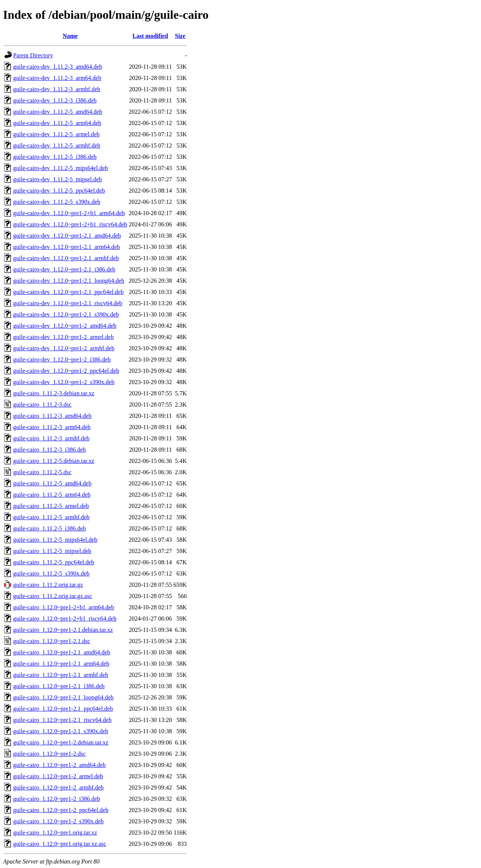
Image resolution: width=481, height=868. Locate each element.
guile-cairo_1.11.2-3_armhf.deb (51, 438)
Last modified (151, 36)
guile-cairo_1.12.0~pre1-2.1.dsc (52, 641)
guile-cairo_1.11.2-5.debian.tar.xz (54, 461)
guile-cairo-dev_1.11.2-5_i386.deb (55, 157)
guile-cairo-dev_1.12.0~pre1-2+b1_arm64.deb (69, 213)
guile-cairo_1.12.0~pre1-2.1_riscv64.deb (62, 720)
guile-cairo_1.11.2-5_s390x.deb (51, 573)
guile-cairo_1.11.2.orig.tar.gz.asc (53, 596)
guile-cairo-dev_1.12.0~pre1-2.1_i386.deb (64, 269)
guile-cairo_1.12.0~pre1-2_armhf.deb (58, 787)
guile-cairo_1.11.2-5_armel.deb (51, 506)
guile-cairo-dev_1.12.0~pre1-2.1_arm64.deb (67, 247)
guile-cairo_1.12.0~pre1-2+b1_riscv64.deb (65, 619)
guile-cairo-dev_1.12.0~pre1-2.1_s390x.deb (66, 314)
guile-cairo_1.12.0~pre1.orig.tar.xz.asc (60, 844)
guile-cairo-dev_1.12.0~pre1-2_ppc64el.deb (66, 371)
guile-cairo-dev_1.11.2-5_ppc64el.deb (59, 191)
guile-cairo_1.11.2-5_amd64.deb (52, 483)
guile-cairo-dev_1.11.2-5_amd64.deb (58, 112)
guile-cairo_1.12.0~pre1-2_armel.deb (58, 776)
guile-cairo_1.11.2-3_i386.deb (50, 450)
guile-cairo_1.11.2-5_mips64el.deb (55, 540)
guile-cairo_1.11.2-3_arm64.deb (52, 427)
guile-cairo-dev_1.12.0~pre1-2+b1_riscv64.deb (70, 224)
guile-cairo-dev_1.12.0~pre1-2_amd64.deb (65, 326)
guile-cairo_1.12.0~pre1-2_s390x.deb (58, 821)
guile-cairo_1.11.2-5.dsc (42, 472)
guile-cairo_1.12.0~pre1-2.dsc (49, 754)
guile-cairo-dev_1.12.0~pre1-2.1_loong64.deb (69, 281)
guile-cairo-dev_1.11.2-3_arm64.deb (57, 78)
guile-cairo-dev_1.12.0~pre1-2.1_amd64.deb (67, 236)
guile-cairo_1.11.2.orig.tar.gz (48, 585)
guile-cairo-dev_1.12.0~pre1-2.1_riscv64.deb (68, 303)
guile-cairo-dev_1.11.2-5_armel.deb (56, 134)
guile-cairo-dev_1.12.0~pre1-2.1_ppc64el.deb (68, 292)
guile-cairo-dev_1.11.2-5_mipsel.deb (57, 179)
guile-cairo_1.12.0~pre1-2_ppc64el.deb (61, 810)
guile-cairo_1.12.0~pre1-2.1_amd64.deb (62, 652)
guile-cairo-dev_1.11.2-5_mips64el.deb (61, 168)
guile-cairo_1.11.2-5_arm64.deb (52, 495)
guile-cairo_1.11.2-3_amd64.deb (52, 416)
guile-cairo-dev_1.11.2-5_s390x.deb (57, 202)
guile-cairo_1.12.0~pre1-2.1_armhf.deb (61, 675)
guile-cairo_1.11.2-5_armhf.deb (51, 517)
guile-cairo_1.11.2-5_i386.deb (50, 528)
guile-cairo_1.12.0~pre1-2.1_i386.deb (59, 686)
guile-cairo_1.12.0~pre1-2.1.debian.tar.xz (63, 630)
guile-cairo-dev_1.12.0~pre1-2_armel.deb (64, 337)
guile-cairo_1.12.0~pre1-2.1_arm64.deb (61, 664)
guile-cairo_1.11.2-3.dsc (42, 405)
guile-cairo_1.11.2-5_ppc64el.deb (54, 562)
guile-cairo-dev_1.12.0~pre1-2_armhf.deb (64, 348)
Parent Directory (33, 55)
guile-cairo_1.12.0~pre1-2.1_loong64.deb (63, 697)
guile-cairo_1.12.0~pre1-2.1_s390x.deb (61, 731)
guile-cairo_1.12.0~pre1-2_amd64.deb (59, 765)
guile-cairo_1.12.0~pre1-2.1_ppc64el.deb (63, 709)
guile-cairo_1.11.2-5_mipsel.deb (52, 551)
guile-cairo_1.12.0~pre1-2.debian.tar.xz (61, 742)
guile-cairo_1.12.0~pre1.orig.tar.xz (55, 833)
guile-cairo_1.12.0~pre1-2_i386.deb (57, 799)
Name (70, 36)
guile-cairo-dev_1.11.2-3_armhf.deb (57, 89)
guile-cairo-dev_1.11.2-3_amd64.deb (58, 67)
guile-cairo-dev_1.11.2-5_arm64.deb (57, 123)
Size (180, 36)
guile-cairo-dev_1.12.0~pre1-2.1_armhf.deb (66, 258)
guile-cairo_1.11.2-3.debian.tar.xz (54, 393)
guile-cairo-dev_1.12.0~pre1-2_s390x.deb (64, 382)
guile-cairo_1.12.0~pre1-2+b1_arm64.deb (64, 607)
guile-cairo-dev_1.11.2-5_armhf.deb (57, 145)
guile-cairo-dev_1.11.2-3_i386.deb (55, 100)
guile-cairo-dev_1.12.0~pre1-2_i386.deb (62, 359)
